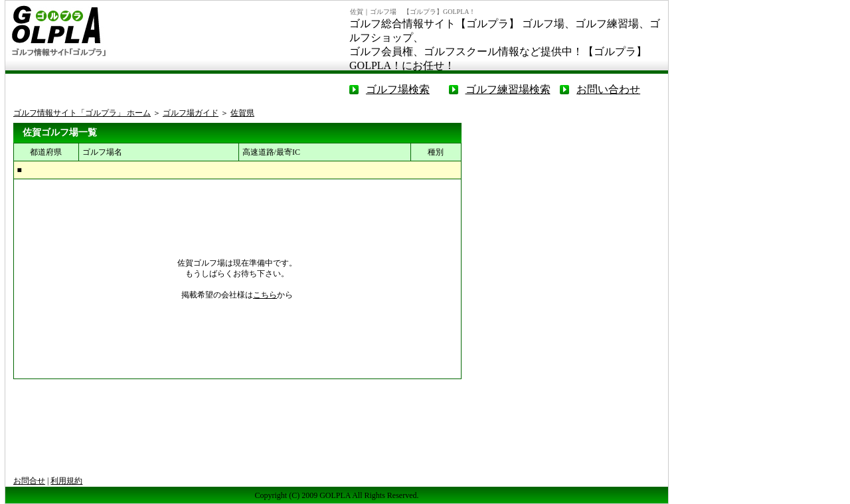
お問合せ (29, 481)
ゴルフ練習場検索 (508, 89)
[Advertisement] (568, 206)
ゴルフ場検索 (398, 89)
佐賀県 (242, 113)
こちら (265, 295)
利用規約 (66, 481)
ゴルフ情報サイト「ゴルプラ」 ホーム (82, 113)
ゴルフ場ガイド (191, 113)
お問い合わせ (608, 89)
